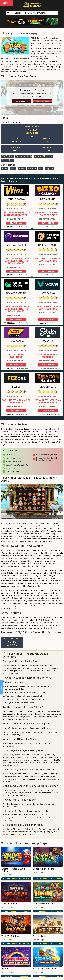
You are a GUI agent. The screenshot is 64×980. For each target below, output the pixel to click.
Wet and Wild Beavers (45, 904)
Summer (32, 169)
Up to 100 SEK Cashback (16, 356)
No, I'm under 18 (22, 101)
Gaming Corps (28, 34)
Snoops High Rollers (43, 869)
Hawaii (22, 169)
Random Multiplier (43, 156)
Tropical (49, 169)
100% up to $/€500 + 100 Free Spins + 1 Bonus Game (16, 261)
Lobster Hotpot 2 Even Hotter (13, 870)
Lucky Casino (16, 341)
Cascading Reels (24, 156)
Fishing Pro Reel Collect (45, 969)
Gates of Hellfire (10, 904)
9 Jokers (6, 969)
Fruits (13, 169)
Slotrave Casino (16, 245)
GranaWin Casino (16, 293)
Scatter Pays (7, 160)
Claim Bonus (16, 223)
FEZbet (16, 387)
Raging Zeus (40, 936)
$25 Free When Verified (48, 356)
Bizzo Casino (48, 199)
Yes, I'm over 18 (42, 101)
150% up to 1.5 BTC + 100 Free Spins (48, 308)
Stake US (48, 341)
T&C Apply (11, 227)
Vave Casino (48, 293)
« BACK (4, 118)
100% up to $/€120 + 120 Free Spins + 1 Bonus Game (16, 309)
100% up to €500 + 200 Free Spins (16, 402)
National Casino (48, 245)
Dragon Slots (48, 387)
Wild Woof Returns (11, 936)
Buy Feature (7, 156)
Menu (6, 3)
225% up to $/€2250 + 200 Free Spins (48, 402)
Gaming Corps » (8, 875)
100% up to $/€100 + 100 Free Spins (48, 214)
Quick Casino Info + (16, 209)
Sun (41, 169)
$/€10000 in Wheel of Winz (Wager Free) (16, 214)
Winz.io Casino (16, 199)
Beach (5, 169)
